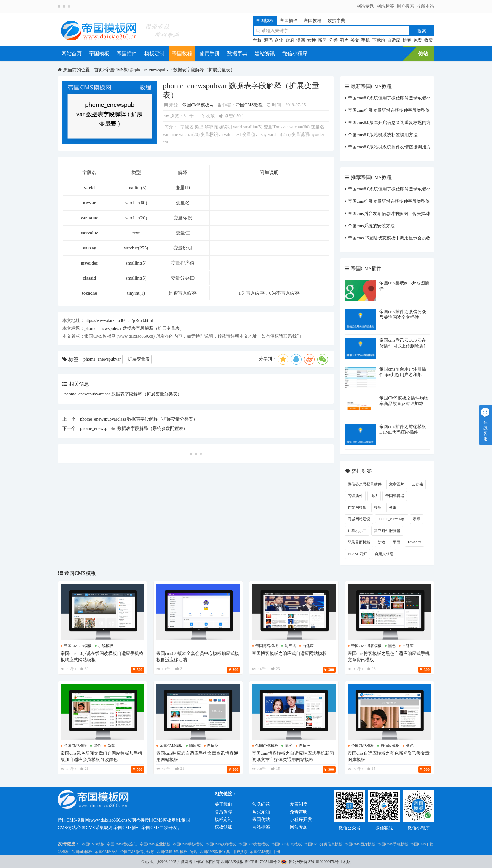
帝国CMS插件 (366, 268)
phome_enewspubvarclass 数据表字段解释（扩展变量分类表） (123, 394)
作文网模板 (357, 507)
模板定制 (154, 54)
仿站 (423, 54)
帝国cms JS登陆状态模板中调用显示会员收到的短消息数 (402, 238)
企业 (279, 40)
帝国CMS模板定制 (122, 844)
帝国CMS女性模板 (254, 844)
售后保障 (223, 812)
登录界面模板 (359, 542)
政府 (290, 40)
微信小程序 (295, 54)
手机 (366, 40)
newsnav (414, 542)
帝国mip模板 (82, 852)
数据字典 (336, 21)
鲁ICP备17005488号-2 (262, 862)
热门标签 (362, 471)
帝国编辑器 (395, 496)
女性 (312, 40)
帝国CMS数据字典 (215, 852)
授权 (378, 507)
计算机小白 (357, 531)
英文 (355, 40)
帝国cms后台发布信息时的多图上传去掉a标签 (392, 214)
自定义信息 (384, 554)
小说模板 (106, 646)
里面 (397, 542)
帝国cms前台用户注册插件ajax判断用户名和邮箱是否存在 (403, 375)
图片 (344, 40)
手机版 (345, 862)
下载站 (379, 40)
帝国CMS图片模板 (360, 844)
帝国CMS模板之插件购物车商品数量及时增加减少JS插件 (404, 404)
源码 (268, 40)
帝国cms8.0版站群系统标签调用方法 (383, 135)
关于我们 (223, 804)
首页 (99, 70)
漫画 (301, 40)
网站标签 (385, 6)
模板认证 (223, 827)
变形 (393, 507)
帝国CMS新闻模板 (287, 844)
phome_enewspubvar (102, 359)
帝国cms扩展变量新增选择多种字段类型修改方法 (396, 110)
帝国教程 (313, 21)
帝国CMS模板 (80, 573)
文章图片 (397, 484)
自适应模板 (390, 746)
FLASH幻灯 (357, 554)
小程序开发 (301, 820)
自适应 (394, 40)
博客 (407, 40)
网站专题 (365, 6)
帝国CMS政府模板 (221, 844)
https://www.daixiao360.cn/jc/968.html (119, 321)
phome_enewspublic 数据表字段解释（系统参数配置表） (134, 429)
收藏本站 (425, 6)
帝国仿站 (261, 820)
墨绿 (417, 519)
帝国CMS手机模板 (393, 844)
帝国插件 (289, 21)
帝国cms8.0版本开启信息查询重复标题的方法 (392, 123)
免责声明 (299, 812)
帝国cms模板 (75, 746)
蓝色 (410, 746)
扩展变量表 (139, 359)
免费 (418, 40)
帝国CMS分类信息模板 (323, 844)
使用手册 (210, 54)
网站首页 (72, 54)
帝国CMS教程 (119, 70)
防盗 (382, 542)
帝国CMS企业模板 (155, 844)
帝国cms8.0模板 (78, 646)
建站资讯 (265, 54)
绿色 (97, 746)
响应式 (290, 646)
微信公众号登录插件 (365, 484)
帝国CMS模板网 (198, 105)
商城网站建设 (359, 519)
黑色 (392, 646)
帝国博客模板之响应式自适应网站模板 (289, 654)
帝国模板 (265, 21)
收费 (429, 40)
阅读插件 (355, 496)
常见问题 (261, 804)
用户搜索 (405, 6)
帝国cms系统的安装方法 (371, 226)
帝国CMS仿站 (106, 852)
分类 (333, 40)
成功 (374, 496)
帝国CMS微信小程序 (137, 852)
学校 (257, 40)
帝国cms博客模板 (366, 646)
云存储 (417, 484)
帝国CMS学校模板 (188, 844)
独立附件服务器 (387, 531)
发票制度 (299, 804)
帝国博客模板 (267, 646)
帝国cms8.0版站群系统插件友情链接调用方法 (392, 147)
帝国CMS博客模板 (172, 852)
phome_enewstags (392, 519)
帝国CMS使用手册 (265, 852)
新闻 (322, 40)
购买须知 (261, 812)
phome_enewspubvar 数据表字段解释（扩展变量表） (184, 70)
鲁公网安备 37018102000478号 (314, 862)
